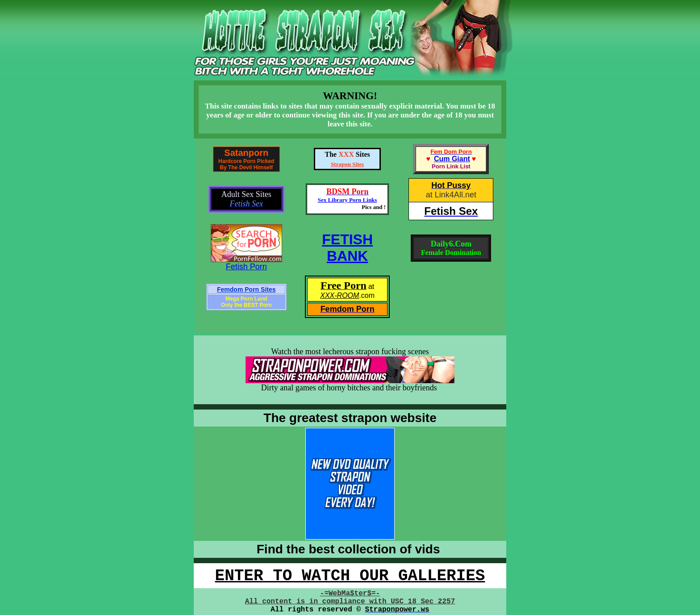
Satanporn (246, 153)
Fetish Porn (246, 267)
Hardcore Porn (237, 161)
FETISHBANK (347, 248)
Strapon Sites (347, 164)
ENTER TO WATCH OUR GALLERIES (350, 576)
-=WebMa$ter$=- (350, 594)
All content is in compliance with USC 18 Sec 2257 (350, 602)
